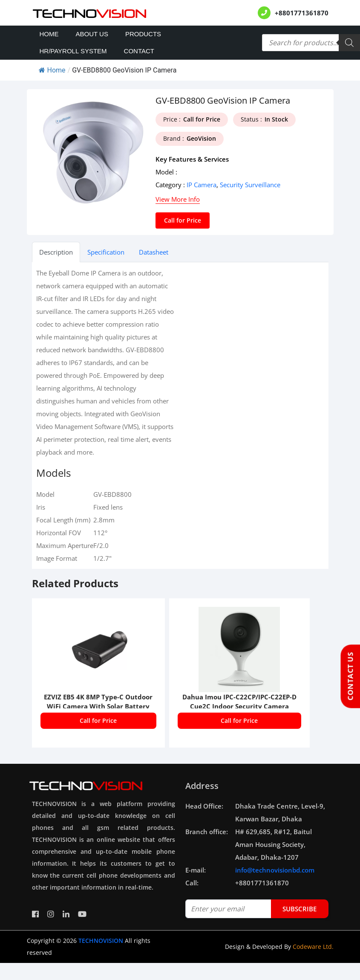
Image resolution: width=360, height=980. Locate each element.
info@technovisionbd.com (275, 870)
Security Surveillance (250, 185)
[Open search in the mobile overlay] (311, 43)
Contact (139, 51)
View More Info (178, 199)
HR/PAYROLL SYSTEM (73, 51)
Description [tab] (56, 252)
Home (49, 34)
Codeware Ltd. (313, 947)
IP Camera (202, 185)
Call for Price (183, 220)
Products (143, 34)
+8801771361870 (302, 13)
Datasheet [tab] (154, 252)
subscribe (300, 909)
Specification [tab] (106, 252)
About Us (92, 34)
